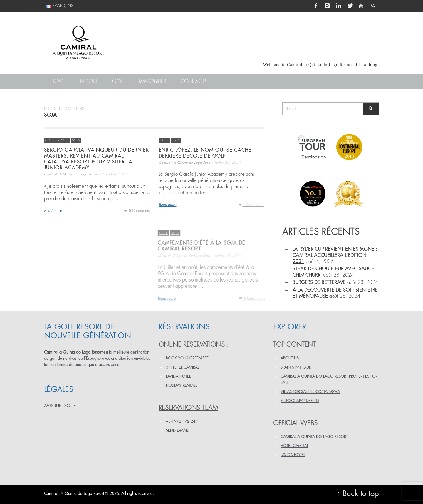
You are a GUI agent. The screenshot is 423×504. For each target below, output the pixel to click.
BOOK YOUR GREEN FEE (187, 358)
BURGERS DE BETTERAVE (319, 282)
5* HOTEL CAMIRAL (183, 367)
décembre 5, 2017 (116, 175)
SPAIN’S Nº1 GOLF (296, 367)
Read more (53, 211)
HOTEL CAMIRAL (294, 446)
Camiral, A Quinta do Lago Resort (71, 175)
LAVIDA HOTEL (178, 376)
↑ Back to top (358, 494)
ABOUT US (290, 358)
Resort (63, 140)
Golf (50, 140)
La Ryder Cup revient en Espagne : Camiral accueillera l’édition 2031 (335, 255)
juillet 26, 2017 (228, 163)
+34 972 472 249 (182, 421)
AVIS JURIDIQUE (60, 406)
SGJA (76, 140)
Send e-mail (177, 430)
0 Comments (137, 211)
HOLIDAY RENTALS (182, 385)
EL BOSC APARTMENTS (300, 401)
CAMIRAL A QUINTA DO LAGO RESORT (314, 437)
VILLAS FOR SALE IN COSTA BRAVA (310, 392)
